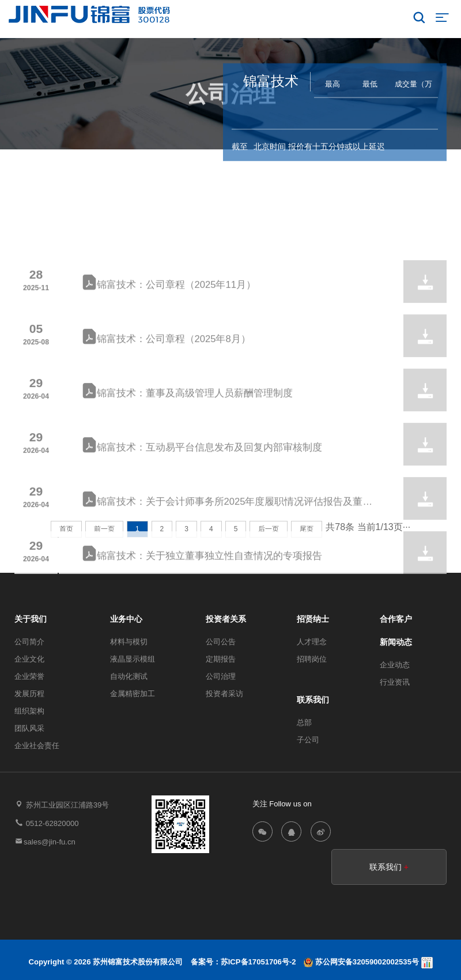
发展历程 (29, 694)
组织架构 (29, 711)
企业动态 (395, 665)
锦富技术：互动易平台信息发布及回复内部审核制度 (202, 496)
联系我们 (313, 700)
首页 (183, 114)
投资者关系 (222, 114)
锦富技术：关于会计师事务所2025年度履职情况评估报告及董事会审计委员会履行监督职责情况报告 (227, 552)
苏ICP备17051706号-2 (258, 962)
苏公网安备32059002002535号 (362, 962)
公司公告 (221, 642)
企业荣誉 (29, 676)
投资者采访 (224, 694)
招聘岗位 (312, 659)
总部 (304, 722)
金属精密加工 (133, 694)
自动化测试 (129, 676)
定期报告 (221, 659)
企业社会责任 (37, 746)
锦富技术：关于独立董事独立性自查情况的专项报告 (202, 604)
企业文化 (29, 659)
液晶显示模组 (133, 659)
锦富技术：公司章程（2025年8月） (166, 387)
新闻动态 (396, 642)
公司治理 (221, 676)
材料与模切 (129, 642)
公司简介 (29, 642)
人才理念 (312, 642)
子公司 (308, 740)
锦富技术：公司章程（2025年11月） (169, 333)
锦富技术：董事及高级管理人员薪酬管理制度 (187, 442)
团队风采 (29, 728)
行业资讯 (395, 682)
